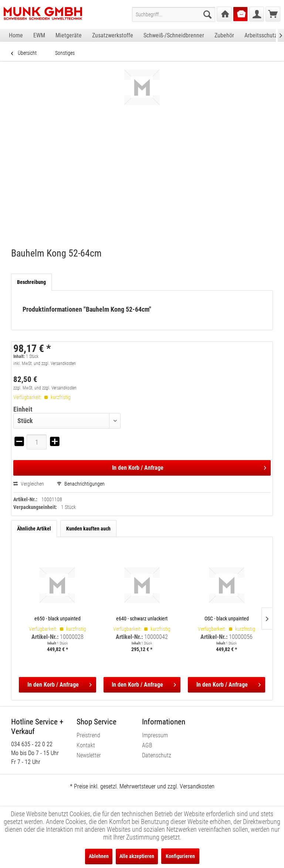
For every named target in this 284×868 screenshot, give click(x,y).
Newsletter (89, 755)
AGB (147, 745)
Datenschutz (157, 755)
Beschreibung (31, 282)
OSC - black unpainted (227, 619)
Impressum (155, 735)
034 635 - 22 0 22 (32, 744)
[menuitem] (174, 14)
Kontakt (86, 745)
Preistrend (88, 735)
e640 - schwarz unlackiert (142, 619)
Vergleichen (29, 484)
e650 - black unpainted (58, 619)
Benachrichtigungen (81, 484)
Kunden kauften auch (88, 529)
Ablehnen (99, 856)
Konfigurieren (180, 856)
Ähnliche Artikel (34, 529)
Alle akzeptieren (137, 856)
